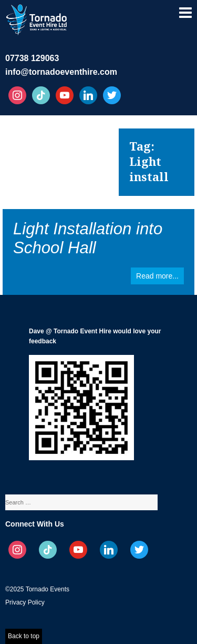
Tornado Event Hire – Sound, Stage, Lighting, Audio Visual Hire (37, 18)
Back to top (24, 636)
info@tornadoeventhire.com (61, 72)
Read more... (157, 276)
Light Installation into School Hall (88, 238)
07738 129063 (32, 58)
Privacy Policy (25, 602)
